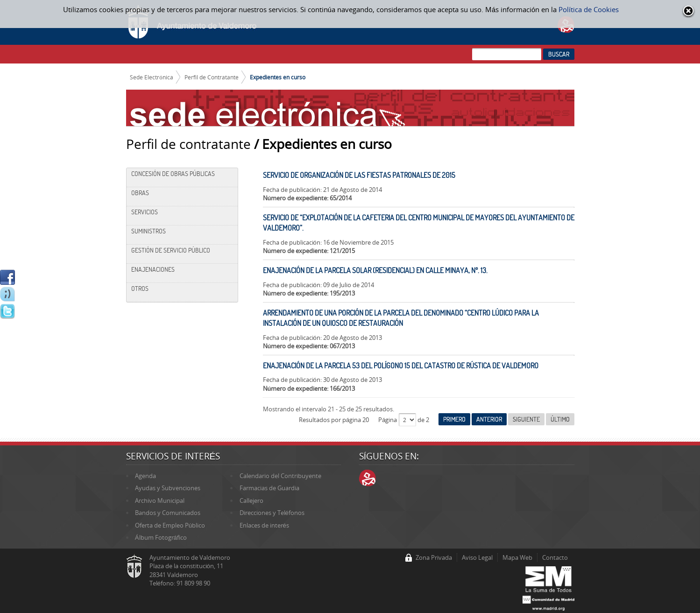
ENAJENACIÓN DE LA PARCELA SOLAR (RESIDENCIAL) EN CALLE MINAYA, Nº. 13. (375, 270)
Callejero (251, 500)
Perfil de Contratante (212, 77)
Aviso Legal (477, 557)
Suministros (148, 231)
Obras (140, 193)
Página (388, 420)
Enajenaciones (153, 269)
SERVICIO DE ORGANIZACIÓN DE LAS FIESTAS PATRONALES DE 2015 (359, 175)
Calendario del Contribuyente (280, 476)
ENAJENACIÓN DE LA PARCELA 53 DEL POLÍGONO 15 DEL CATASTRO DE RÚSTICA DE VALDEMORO (401, 366)
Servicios (145, 212)
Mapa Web (517, 557)
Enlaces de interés (264, 525)
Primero (454, 419)
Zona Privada (434, 557)
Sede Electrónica (152, 77)
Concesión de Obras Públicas (173, 174)
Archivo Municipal (160, 500)
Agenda (145, 476)
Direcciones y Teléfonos (272, 513)
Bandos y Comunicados (168, 513)
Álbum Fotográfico (161, 537)
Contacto (555, 557)
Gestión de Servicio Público (171, 250)
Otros (140, 289)
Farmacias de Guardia (269, 488)
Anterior (489, 419)
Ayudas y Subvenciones (168, 488)
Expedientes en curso (278, 77)
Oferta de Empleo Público (170, 525)
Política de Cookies (589, 9)
